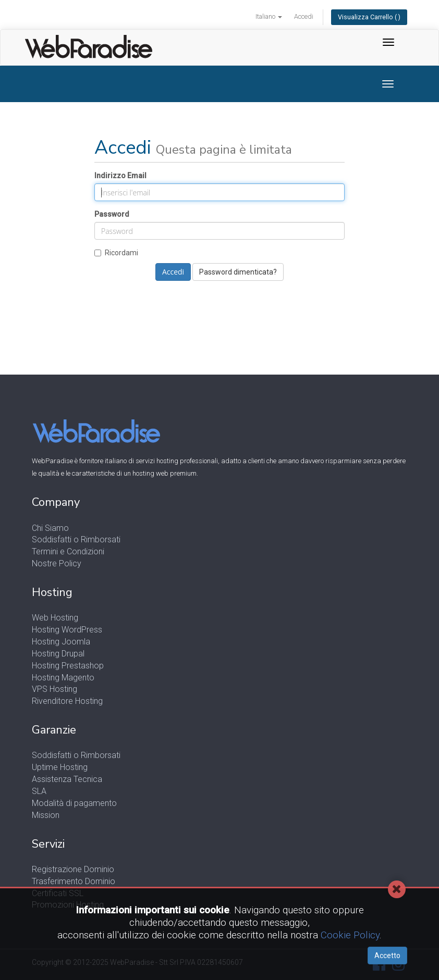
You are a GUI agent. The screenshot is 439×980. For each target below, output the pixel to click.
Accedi (304, 16)
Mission (46, 815)
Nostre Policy (57, 563)
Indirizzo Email (120, 176)
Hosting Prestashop (68, 666)
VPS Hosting (54, 689)
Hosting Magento (63, 678)
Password (112, 214)
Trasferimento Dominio (74, 881)
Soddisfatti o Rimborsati (76, 539)
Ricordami (116, 253)
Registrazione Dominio (73, 869)
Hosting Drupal (58, 654)
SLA (39, 791)
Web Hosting (55, 618)
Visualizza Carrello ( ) (369, 17)
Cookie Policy (350, 935)
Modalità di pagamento (74, 803)
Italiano (269, 16)
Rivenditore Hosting (67, 701)
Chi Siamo (50, 528)
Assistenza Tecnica (67, 779)
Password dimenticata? (238, 272)
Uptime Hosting (60, 767)
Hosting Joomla (61, 642)
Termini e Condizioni (68, 551)
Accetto (387, 956)
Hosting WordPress (67, 630)
